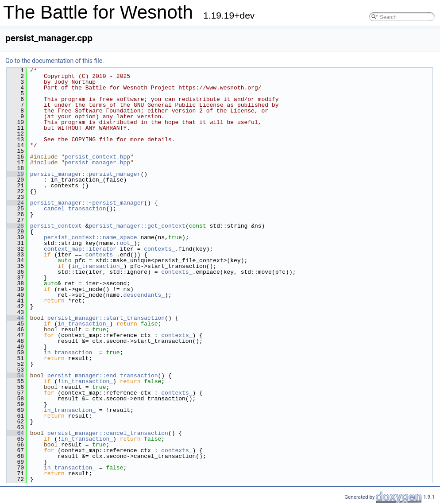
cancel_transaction (75, 209)
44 (15, 318)
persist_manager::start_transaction (106, 318)
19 (15, 174)
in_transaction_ (97, 266)
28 (15, 226)
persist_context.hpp (97, 157)
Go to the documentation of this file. (55, 61)
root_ (125, 243)
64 (15, 433)
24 (15, 203)
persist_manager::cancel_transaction (108, 433)
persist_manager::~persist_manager (87, 203)
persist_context (56, 226)
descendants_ (144, 295)
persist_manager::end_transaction (103, 376)
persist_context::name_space (91, 237)
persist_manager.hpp (97, 163)
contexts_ (159, 249)
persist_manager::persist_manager (85, 174)
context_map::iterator (80, 249)
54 (15, 376)
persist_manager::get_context (137, 226)
